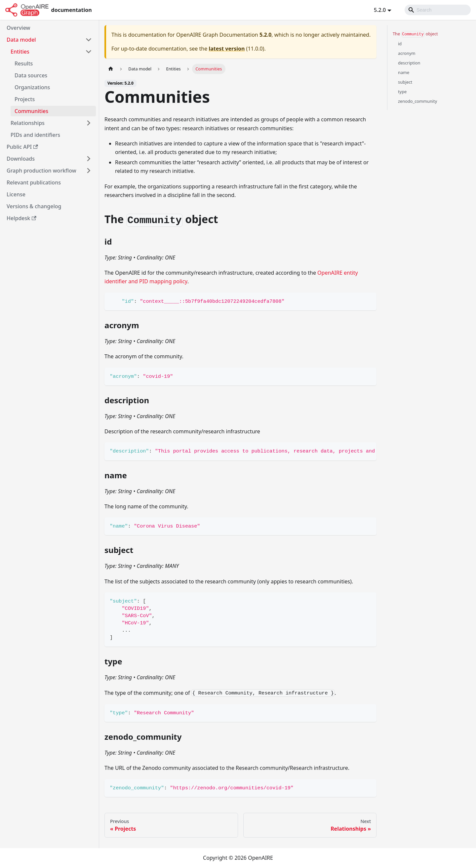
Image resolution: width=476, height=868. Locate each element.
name (404, 72)
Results (24, 63)
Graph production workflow (41, 171)
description (409, 63)
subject (405, 82)
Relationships (28, 123)
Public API (22, 147)
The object (415, 34)
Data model (21, 40)
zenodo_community (417, 101)
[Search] (438, 10)
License (16, 194)
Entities (20, 52)
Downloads (21, 159)
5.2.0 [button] (380, 10)
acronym (407, 53)
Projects (25, 99)
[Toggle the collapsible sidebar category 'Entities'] (89, 52)
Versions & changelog (34, 206)
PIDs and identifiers (35, 135)
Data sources (31, 75)
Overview (18, 28)
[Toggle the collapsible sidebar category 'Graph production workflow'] (89, 171)
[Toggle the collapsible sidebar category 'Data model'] (89, 40)
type (402, 92)
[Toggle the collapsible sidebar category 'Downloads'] (89, 159)
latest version (227, 49)
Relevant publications (34, 182)
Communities (31, 111)
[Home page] (111, 69)
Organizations (32, 87)
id (400, 44)
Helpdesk (21, 218)
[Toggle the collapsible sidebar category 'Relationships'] (89, 123)
